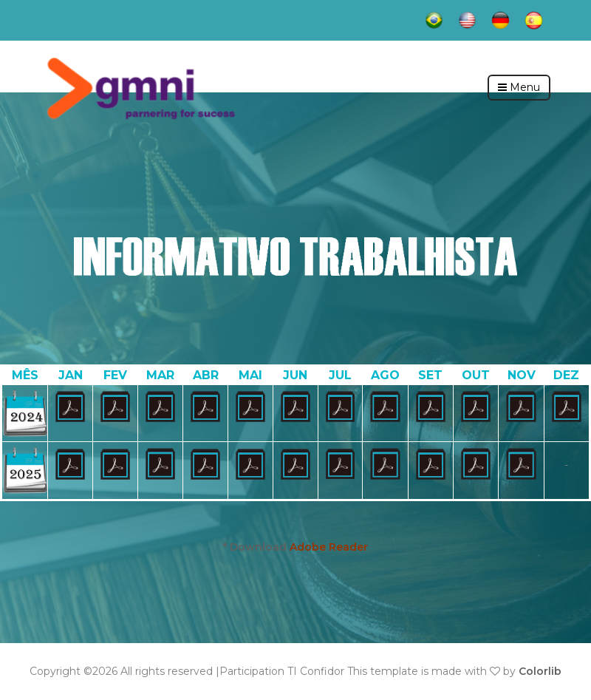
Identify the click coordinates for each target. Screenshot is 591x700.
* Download (295, 547)
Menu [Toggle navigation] (519, 87)
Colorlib (540, 671)
